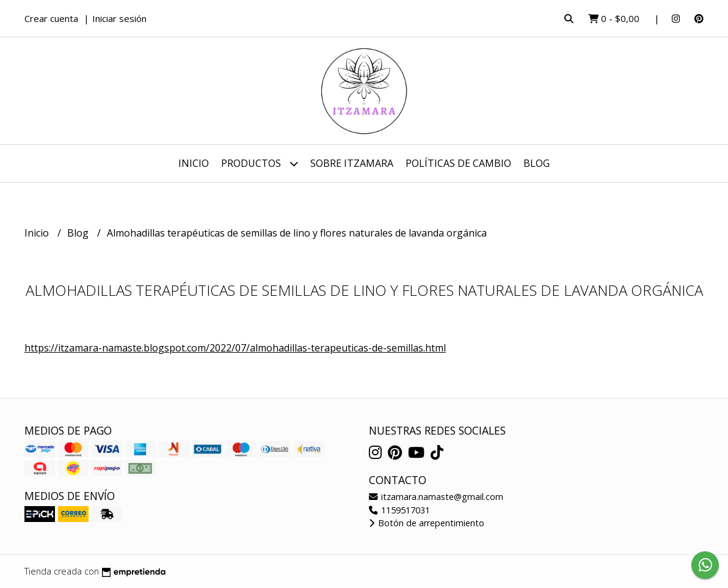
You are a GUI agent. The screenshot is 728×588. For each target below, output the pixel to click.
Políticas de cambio (458, 163)
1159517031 (399, 510)
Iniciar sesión (119, 18)
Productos (260, 164)
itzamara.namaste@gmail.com (436, 497)
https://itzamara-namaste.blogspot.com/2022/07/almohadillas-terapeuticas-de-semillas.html (235, 348)
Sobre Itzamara (352, 163)
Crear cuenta (51, 18)
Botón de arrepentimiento (427, 523)
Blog (537, 163)
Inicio (194, 163)
